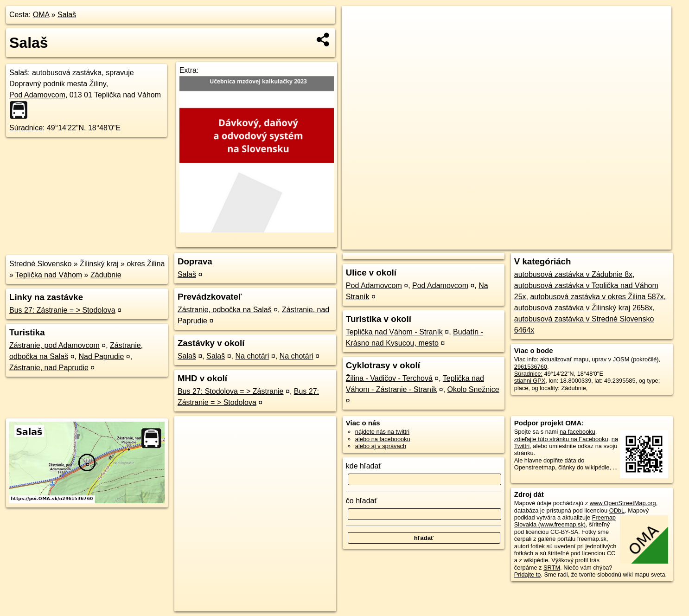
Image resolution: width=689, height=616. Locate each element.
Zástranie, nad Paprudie (49, 368)
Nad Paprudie (101, 356)
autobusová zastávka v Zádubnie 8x (573, 274)
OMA (41, 15)
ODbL (617, 510)
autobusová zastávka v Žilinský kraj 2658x (584, 308)
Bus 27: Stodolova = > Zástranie (231, 391)
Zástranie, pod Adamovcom (54, 345)
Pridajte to (528, 574)
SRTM (552, 568)
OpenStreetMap (511, 243)
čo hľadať (362, 501)
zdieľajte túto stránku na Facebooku (561, 439)
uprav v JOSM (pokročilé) (625, 359)
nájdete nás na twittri (382, 432)
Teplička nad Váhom (49, 275)
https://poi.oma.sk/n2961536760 (629, 243)
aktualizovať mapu (564, 359)
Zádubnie (106, 275)
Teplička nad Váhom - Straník (394, 332)
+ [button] (358, 22)
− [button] (358, 36)
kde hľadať (364, 466)
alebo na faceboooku (383, 439)
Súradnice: (27, 128)
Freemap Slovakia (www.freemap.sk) (565, 521)
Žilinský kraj (99, 264)
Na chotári (252, 356)
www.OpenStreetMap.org (623, 503)
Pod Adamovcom (37, 95)
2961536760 (531, 367)
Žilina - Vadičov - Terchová (389, 378)
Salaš (67, 15)
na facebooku (577, 432)
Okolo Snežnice (473, 389)
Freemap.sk (559, 243)
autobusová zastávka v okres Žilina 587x (597, 297)
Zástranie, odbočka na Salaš (225, 310)
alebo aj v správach (381, 446)
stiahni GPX (530, 381)
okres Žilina (146, 264)
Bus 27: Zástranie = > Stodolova (62, 310)
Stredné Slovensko (40, 264)
